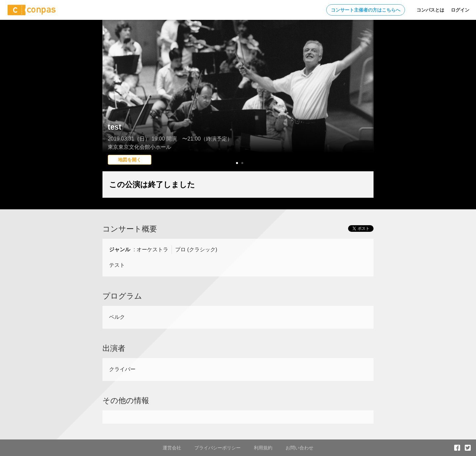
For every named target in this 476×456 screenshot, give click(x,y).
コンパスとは (430, 10)
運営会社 (172, 448)
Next (365, 107)
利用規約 (263, 448)
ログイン (460, 10)
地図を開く (130, 160)
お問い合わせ (299, 448)
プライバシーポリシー (218, 448)
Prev (111, 107)
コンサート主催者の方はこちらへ (366, 10)
